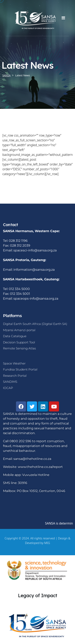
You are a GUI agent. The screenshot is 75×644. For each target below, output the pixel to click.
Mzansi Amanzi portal (19, 330)
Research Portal (15, 376)
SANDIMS (10, 382)
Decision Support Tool (19, 342)
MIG (47, 543)
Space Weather (14, 363)
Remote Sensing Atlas (19, 348)
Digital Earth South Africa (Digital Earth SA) (35, 324)
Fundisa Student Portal (20, 369)
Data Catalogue (15, 336)
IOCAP (8, 388)
